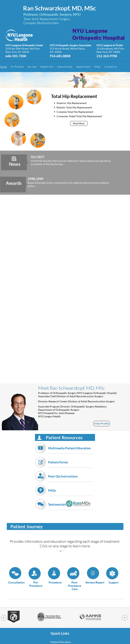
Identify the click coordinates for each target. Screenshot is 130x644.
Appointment (83, 67)
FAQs (97, 67)
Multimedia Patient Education (71, 450)
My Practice (17, 67)
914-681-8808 (60, 56)
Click (44, 546)
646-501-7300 (16, 56)
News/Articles (65, 67)
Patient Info (47, 67)
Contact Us (110, 67)
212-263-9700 (107, 56)
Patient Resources (64, 437)
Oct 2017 (38, 157)
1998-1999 (35, 179)
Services (32, 67)
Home (3, 67)
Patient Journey (27, 526)
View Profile (102, 423)
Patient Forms (71, 464)
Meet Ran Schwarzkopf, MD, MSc (71, 388)
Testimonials (71, 506)
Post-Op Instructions (71, 478)
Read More (79, 123)
